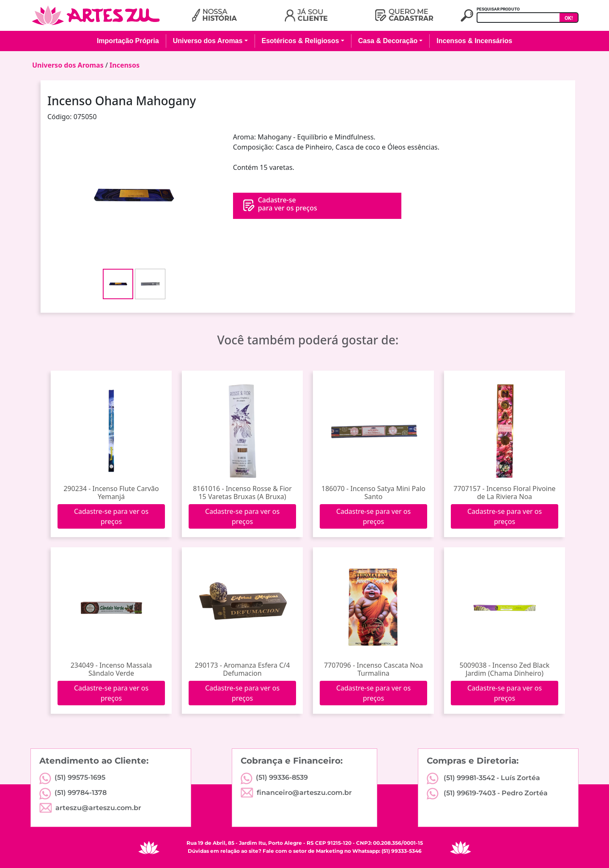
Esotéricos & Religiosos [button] (300, 41)
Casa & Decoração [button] (388, 41)
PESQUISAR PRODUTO (498, 9)
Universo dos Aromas (68, 65)
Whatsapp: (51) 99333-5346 (387, 851)
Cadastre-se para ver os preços (111, 516)
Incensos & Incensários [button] (474, 41)
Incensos (125, 65)
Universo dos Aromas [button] (208, 41)
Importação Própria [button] (128, 41)
